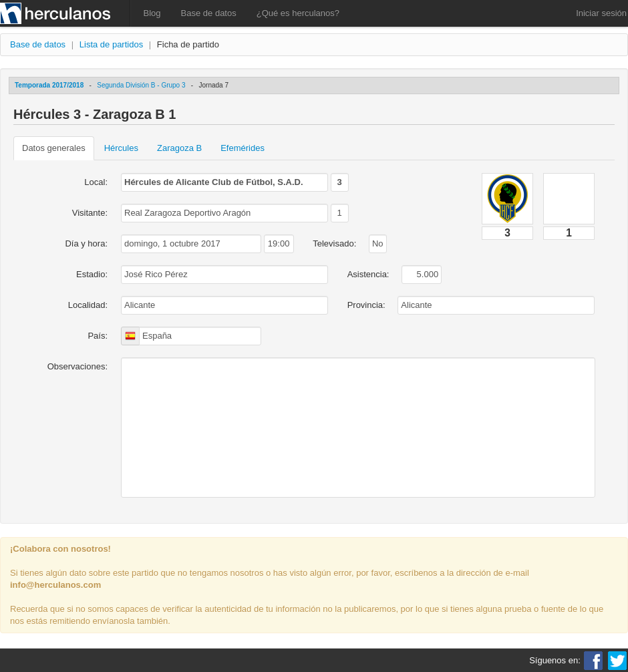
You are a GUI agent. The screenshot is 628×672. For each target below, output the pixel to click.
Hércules (121, 148)
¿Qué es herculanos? (298, 13)
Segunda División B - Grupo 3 (141, 85)
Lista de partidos (111, 44)
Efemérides (243, 148)
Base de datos (209, 13)
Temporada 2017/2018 (49, 85)
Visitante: (90, 213)
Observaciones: (77, 366)
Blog (152, 13)
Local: (96, 182)
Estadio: (92, 274)
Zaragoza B (179, 148)
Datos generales (54, 148)
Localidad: (88, 305)
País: (98, 336)
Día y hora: (86, 243)
